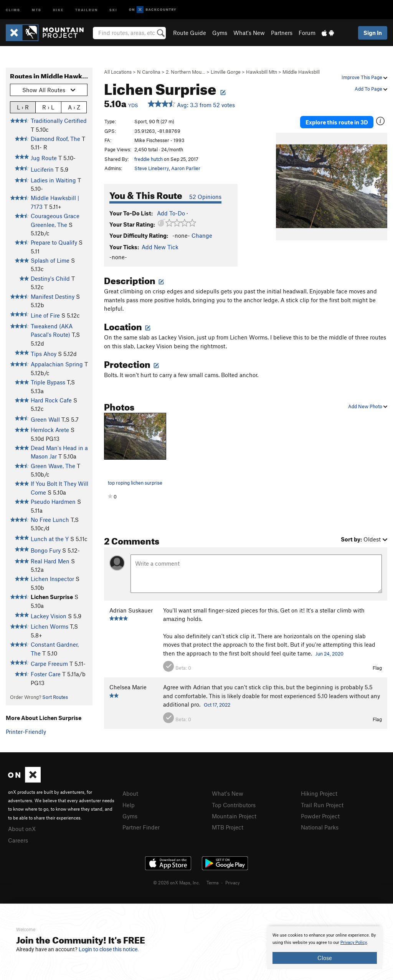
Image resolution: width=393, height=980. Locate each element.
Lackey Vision (49, 616)
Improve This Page (364, 77)
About (130, 793)
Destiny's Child (50, 278)
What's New (249, 33)
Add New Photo (368, 406)
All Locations (118, 72)
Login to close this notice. (109, 949)
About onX (22, 829)
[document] (325, 948)
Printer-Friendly (26, 732)
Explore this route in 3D (337, 122)
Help (129, 805)
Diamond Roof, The (55, 139)
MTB (37, 9)
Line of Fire (45, 315)
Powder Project (320, 816)
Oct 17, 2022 (217, 705)
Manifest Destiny (53, 296)
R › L (48, 107)
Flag (377, 668)
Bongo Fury (46, 550)
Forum (307, 33)
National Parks (320, 827)
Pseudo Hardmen (53, 502)
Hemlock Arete (50, 430)
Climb (13, 9)
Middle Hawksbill (301, 72)
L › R (23, 107)
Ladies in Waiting (53, 180)
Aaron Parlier (186, 168)
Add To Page (371, 89)
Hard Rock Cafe (51, 400)
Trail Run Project (322, 805)
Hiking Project (319, 793)
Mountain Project (234, 816)
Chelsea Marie (128, 687)
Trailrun (87, 9)
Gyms (220, 33)
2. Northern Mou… (186, 72)
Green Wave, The (53, 466)
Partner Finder (141, 827)
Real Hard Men (50, 561)
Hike (58, 9)
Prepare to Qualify (54, 242)
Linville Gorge (226, 72)
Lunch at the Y (50, 539)
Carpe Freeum (49, 664)
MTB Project (228, 827)
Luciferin (42, 169)
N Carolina (149, 72)
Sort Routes (55, 697)
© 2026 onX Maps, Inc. (177, 882)
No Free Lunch (50, 520)
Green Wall (45, 419)
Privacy (233, 882)
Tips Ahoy (44, 354)
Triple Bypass (48, 382)
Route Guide (190, 33)
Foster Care (46, 674)
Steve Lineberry (152, 168)
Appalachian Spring (57, 364)
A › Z (74, 107)
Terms (213, 882)
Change (202, 235)
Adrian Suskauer (131, 610)
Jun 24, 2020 (329, 654)
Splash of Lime (50, 260)
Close (325, 958)
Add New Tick (160, 247)
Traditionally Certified (59, 121)
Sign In (373, 33)
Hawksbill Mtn (262, 72)
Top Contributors (234, 805)
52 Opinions (205, 197)
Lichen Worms (50, 626)
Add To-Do (171, 213)
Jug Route (44, 158)
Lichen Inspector (52, 579)
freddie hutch (149, 159)
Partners (282, 33)
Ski (113, 9)
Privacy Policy (354, 943)
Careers (18, 840)
